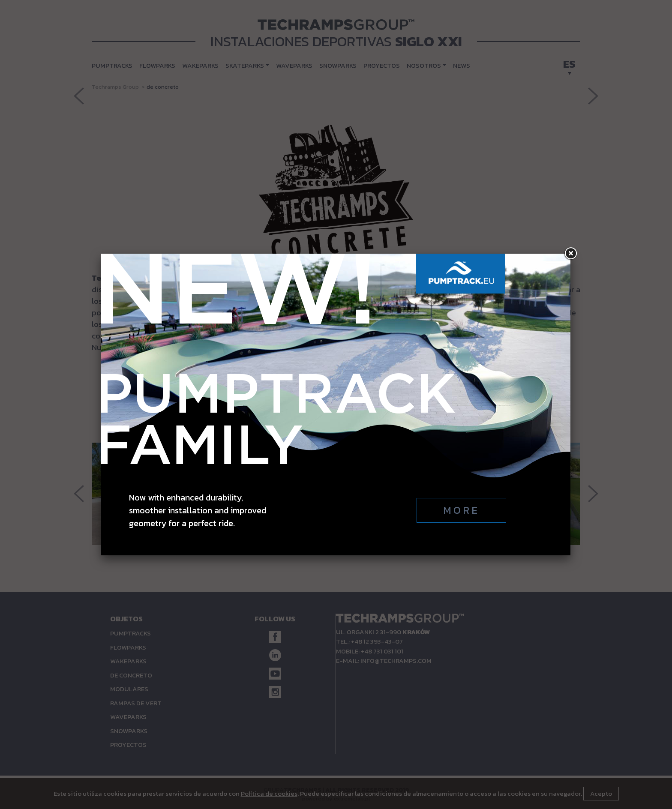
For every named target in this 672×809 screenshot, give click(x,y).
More (461, 260)
